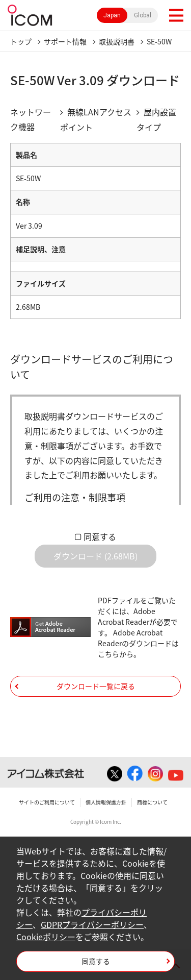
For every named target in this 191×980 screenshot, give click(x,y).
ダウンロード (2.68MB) (95, 556)
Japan (112, 15)
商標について (152, 802)
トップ (21, 41)
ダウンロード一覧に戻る (96, 686)
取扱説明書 (117, 41)
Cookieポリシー (46, 937)
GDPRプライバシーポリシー (92, 924)
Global (143, 15)
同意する (100, 536)
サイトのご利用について (47, 802)
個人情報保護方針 (106, 802)
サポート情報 (65, 41)
